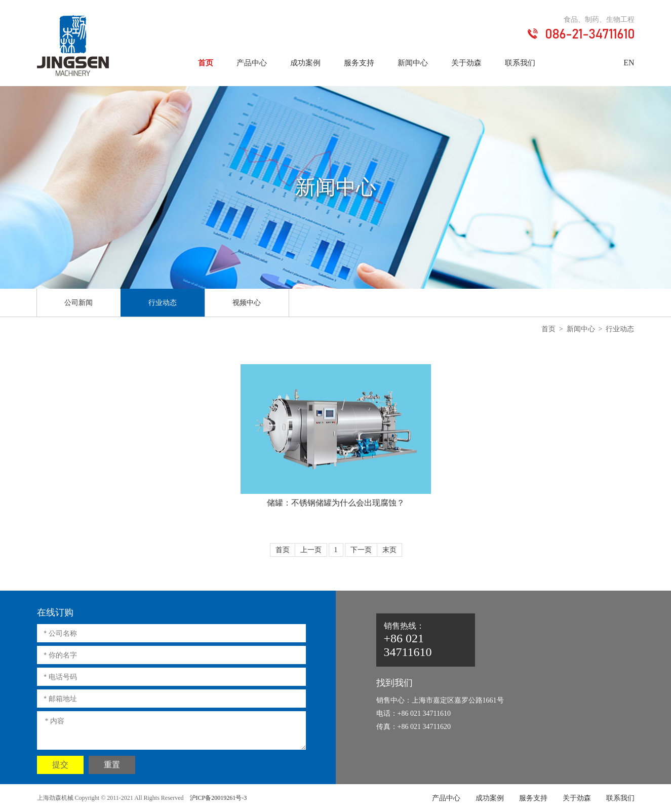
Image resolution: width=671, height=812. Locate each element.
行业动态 (163, 303)
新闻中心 (413, 63)
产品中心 (252, 63)
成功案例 (305, 63)
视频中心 (247, 303)
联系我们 (520, 63)
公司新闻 (78, 303)
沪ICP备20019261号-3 (219, 798)
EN (629, 63)
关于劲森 (466, 63)
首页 (206, 63)
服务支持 (359, 63)
